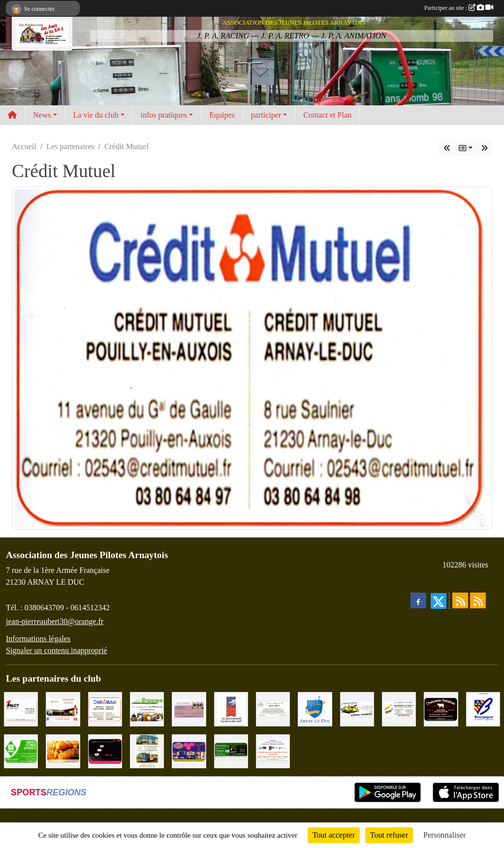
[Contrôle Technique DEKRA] (21, 750)
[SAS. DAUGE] (147, 708)
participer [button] (266, 115)
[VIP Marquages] (189, 750)
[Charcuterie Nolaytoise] (441, 708)
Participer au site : (459, 8)
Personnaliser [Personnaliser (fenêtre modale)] (444, 835)
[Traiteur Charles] (105, 750)
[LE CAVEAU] (189, 708)
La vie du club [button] (96, 115)
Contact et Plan (327, 115)
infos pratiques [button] (164, 115)
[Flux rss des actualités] (460, 600)
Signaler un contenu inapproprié (57, 650)
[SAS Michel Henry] (231, 750)
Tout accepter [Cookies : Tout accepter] (334, 835)
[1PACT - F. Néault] (21, 708)
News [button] (42, 115)
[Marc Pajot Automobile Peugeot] (147, 750)
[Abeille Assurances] (399, 708)
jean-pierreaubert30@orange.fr (55, 621)
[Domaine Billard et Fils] (273, 708)
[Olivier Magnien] (63, 750)
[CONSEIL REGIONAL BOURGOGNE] (483, 708)
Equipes (222, 115)
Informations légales (38, 639)
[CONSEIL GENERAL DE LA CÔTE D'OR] (231, 708)
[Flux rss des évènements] (478, 600)
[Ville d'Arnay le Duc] (315, 708)
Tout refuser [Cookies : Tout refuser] (389, 835)
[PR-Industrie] (273, 750)
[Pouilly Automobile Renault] (63, 708)
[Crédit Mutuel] (105, 708)
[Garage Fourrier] (357, 708)
